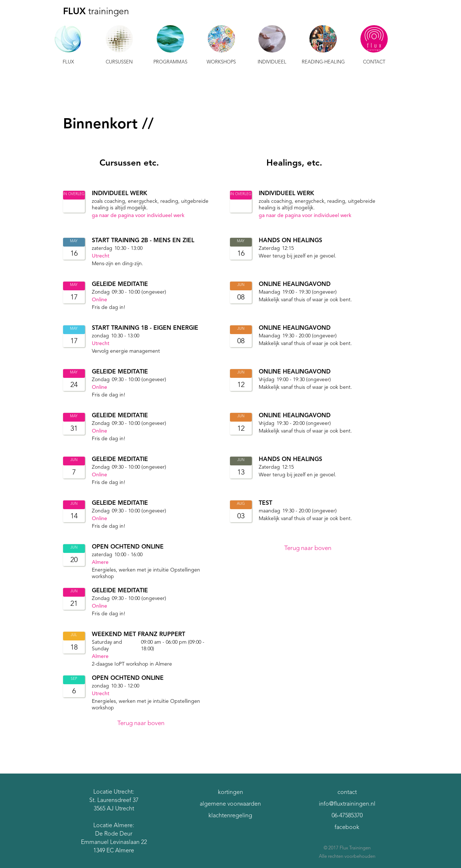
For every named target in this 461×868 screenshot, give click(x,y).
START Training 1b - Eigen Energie (145, 329)
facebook (347, 828)
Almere (100, 563)
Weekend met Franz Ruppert (138, 635)
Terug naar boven (141, 724)
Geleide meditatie (120, 285)
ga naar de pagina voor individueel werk (138, 216)
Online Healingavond (295, 285)
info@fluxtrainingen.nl (347, 804)
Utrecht (101, 257)
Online (99, 301)
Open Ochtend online (128, 548)
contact (347, 793)
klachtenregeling (230, 816)
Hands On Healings (290, 241)
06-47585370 (347, 816)
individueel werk (120, 194)
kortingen (230, 793)
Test (265, 504)
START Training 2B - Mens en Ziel (143, 241)
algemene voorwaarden (230, 804)
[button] (69, 46)
